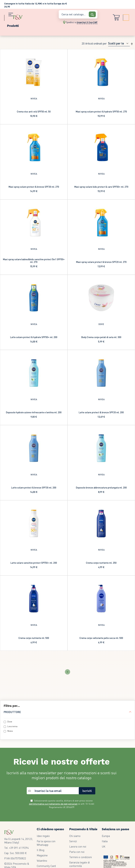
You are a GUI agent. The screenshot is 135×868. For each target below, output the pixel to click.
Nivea (10, 731)
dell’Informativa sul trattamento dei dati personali (53, 804)
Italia (105, 841)
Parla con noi (77, 852)
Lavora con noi (78, 846)
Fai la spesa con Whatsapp (46, 843)
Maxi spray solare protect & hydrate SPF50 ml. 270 (101, 111)
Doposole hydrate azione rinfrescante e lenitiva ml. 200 (34, 412)
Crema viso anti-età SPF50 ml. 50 (34, 111)
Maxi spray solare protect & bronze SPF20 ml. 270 (101, 262)
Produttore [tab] (12, 712)
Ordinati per (100, 43)
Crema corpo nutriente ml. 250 (101, 563)
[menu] (30, 25)
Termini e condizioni (81, 857)
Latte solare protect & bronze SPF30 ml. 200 (34, 487)
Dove (10, 722)
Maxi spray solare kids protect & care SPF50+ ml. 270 (101, 187)
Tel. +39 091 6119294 (16, 848)
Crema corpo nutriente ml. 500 (34, 638)
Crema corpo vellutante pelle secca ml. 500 (101, 638)
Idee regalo (43, 836)
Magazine (42, 855)
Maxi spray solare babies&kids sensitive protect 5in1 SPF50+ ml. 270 (34, 261)
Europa (106, 836)
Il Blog (41, 850)
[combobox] (78, 14)
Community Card (46, 866)
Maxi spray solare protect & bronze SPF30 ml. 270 (34, 187)
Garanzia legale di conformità (79, 864)
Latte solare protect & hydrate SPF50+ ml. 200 (34, 337)
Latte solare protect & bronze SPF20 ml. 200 (101, 412)
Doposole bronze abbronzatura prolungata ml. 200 (101, 487)
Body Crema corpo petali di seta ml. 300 (101, 337)
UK (104, 846)
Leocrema (12, 726)
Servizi (73, 841)
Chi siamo (75, 836)
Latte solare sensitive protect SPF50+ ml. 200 (34, 563)
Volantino (42, 861)
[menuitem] (30, 25)
